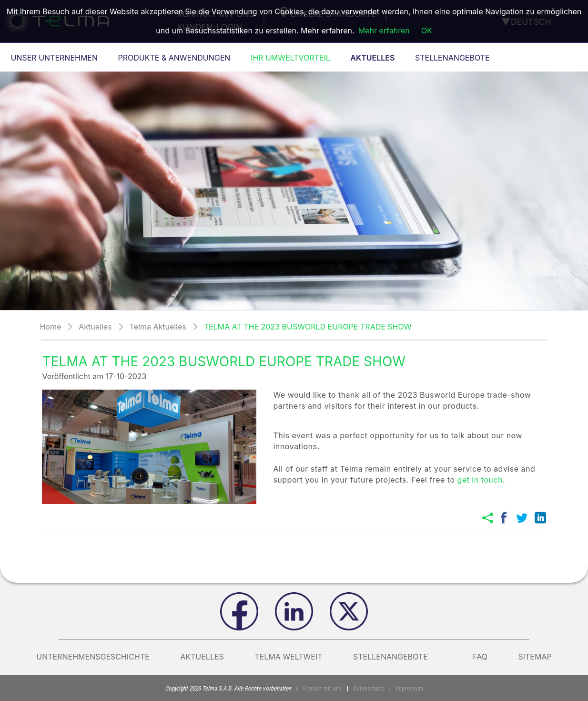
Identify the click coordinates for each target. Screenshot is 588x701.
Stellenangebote (398, 657)
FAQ (480, 657)
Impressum (410, 688)
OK (427, 31)
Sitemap (535, 657)
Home (50, 327)
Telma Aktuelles (158, 327)
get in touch (480, 480)
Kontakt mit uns (322, 688)
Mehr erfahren (384, 31)
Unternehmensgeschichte (93, 657)
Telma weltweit (288, 657)
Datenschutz (369, 688)
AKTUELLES (202, 657)
